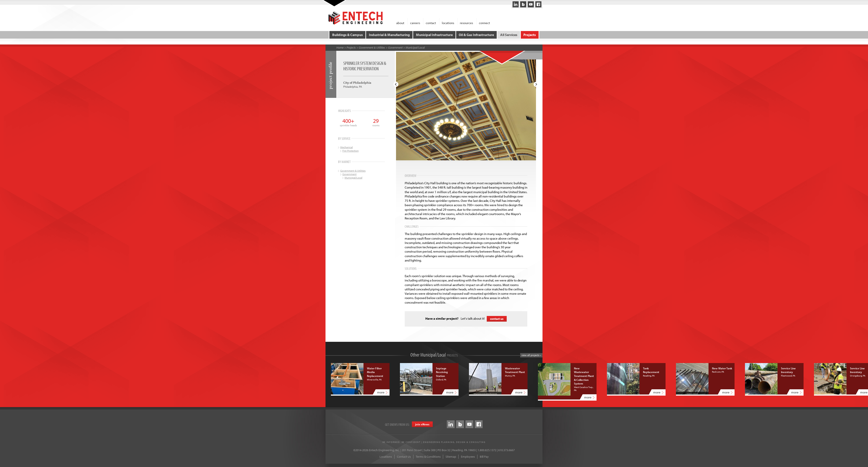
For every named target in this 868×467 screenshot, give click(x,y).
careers (415, 23)
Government (395, 48)
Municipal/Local (415, 48)
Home (340, 48)
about (400, 23)
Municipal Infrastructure (434, 35)
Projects (530, 35)
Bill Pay (484, 457)
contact (431, 23)
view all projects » (531, 355)
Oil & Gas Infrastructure (476, 35)
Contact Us (404, 457)
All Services (509, 35)
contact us (497, 319)
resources (466, 23)
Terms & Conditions (428, 457)
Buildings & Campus (348, 35)
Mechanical (347, 147)
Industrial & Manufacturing (389, 35)
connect (484, 23)
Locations (386, 457)
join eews (422, 424)
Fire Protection (351, 151)
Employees (468, 457)
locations (448, 23)
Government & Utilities (372, 48)
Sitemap (451, 457)
